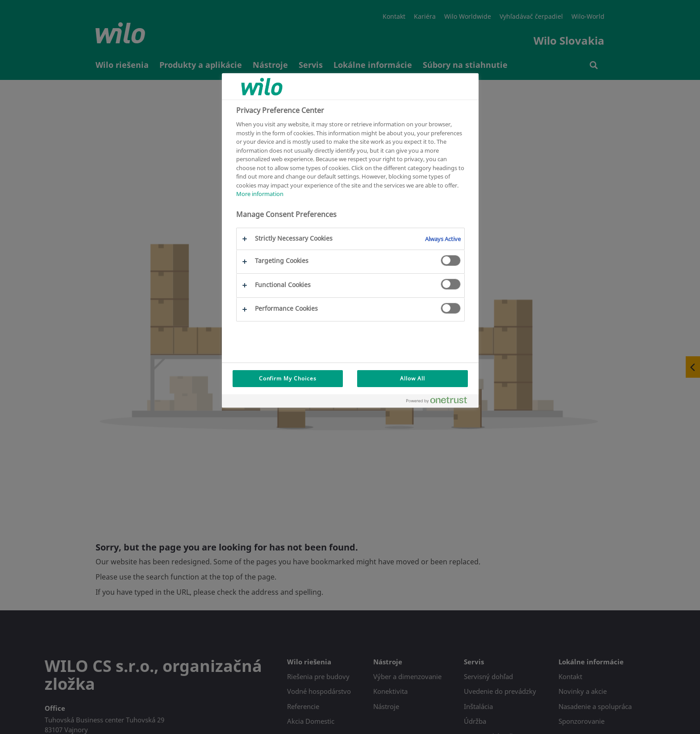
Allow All (412, 378)
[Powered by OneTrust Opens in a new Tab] (440, 402)
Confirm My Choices (288, 378)
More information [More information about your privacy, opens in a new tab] (260, 194)
